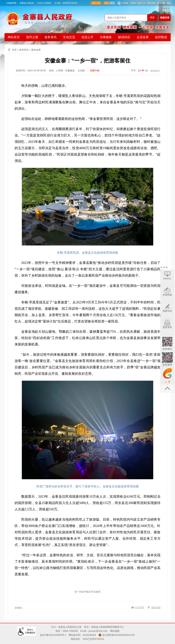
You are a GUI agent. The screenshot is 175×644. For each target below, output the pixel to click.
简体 (106, 3)
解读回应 (124, 37)
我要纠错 (95, 70)
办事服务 (106, 37)
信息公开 (87, 37)
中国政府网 (11, 3)
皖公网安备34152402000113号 (119, 635)
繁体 (112, 3)
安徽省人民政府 (27, 3)
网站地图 (151, 3)
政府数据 (161, 37)
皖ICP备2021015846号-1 (53, 635)
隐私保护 (76, 639)
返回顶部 (156, 607)
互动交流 (69, 37)
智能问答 (165, 18)
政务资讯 (51, 37)
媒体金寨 (36, 50)
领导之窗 (96, 3)
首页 (14, 50)
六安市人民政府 (44, 3)
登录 (169, 3)
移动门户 (142, 3)
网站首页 (14, 37)
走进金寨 (143, 37)
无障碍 (133, 3)
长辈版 (125, 3)
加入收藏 (161, 3)
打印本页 (140, 607)
